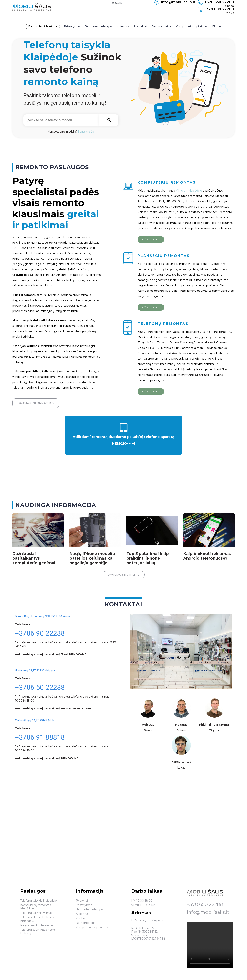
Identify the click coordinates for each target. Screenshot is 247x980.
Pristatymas (72, 26)
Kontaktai (141, 26)
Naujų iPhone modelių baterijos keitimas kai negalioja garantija (92, 558)
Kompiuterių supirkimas (192, 26)
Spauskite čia (86, 132)
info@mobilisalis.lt (208, 912)
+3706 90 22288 (40, 633)
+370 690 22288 (219, 9)
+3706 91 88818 (40, 737)
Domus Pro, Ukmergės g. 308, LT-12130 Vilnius (43, 616)
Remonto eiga (161, 26)
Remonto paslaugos (98, 26)
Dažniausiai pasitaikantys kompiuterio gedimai (34, 558)
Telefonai (82, 901)
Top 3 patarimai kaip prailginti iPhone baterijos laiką (148, 558)
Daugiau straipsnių (124, 575)
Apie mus (123, 26)
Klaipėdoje (196, 191)
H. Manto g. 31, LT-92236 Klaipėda (35, 670)
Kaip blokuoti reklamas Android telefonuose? (207, 556)
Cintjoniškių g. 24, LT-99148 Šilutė (35, 720)
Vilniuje (181, 191)
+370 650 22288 (205, 904)
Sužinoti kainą (151, 239)
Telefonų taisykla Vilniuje (36, 913)
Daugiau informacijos (36, 403)
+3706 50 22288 (40, 688)
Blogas (217, 26)
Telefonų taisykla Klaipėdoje (38, 901)
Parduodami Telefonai (43, 26)
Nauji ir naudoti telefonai (36, 925)
